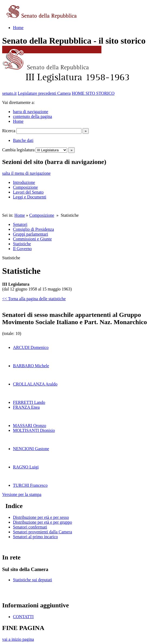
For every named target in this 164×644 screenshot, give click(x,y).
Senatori (20, 224)
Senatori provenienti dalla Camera (42, 532)
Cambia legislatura (18, 150)
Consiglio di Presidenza (33, 229)
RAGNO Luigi (26, 467)
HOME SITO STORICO (93, 93)
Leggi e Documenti (30, 197)
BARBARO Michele (31, 366)
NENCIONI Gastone (31, 449)
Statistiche (22, 244)
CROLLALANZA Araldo (35, 384)
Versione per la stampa (22, 494)
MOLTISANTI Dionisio (34, 430)
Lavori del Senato (28, 192)
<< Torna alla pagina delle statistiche (34, 299)
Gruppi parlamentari (30, 234)
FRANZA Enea (26, 407)
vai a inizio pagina (18, 639)
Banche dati (23, 140)
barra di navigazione (31, 112)
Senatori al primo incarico (35, 537)
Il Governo (22, 249)
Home (18, 28)
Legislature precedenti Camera (44, 93)
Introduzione (24, 182)
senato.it (9, 93)
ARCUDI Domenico (31, 347)
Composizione (25, 187)
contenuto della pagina (33, 116)
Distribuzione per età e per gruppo (42, 522)
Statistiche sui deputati (33, 580)
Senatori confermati (30, 527)
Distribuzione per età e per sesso (41, 517)
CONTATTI (23, 617)
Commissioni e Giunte (32, 239)
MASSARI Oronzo (30, 426)
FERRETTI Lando (29, 402)
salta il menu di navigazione (26, 173)
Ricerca (9, 131)
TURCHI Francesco (30, 485)
